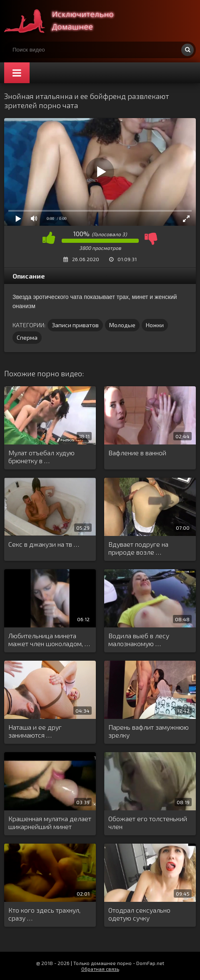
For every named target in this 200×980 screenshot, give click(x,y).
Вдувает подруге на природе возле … (138, 548)
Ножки (155, 325)
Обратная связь (100, 969)
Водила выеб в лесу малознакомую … (139, 639)
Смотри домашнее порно (67, 21)
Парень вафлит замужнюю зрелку (149, 731)
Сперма (27, 337)
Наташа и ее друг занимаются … (35, 731)
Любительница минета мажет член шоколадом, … (49, 639)
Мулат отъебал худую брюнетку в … (41, 457)
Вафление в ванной (137, 453)
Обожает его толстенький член (148, 822)
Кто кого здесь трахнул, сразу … (44, 914)
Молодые (122, 325)
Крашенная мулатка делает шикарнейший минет (50, 822)
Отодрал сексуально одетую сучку (139, 914)
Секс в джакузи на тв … (44, 544)
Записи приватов (75, 325)
